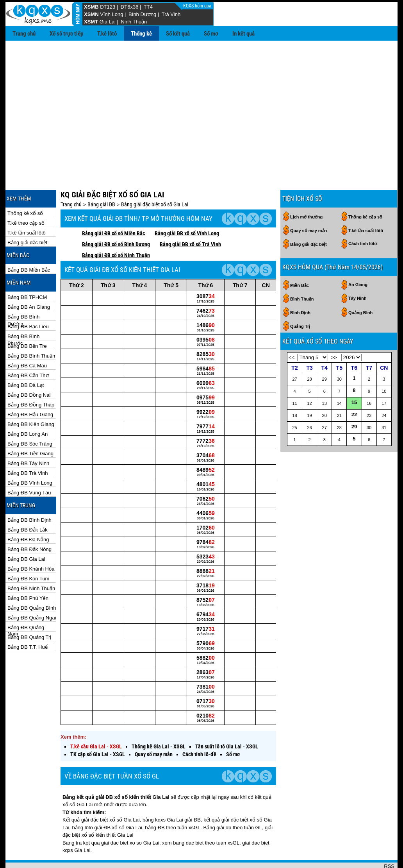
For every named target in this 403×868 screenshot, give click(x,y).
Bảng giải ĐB (101, 179)
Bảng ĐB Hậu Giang (30, 389)
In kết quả (243, 34)
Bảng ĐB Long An (28, 409)
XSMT (91, 22)
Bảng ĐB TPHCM (27, 272)
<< (292, 332)
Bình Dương (142, 14)
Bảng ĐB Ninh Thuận (31, 563)
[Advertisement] (201, 99)
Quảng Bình (360, 287)
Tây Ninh (357, 273)
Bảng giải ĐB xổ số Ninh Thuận (116, 230)
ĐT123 (108, 7)
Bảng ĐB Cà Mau (27, 340)
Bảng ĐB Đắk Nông (29, 524)
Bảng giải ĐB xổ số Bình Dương (116, 219)
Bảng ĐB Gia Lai (26, 534)
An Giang (358, 259)
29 (354, 401)
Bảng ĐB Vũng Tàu (29, 467)
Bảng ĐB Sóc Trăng (30, 418)
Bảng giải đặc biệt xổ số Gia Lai (155, 179)
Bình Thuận (302, 274)
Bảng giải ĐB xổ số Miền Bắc (113, 208)
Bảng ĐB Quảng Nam (26, 602)
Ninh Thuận (134, 22)
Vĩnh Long (111, 14)
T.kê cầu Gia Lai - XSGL (96, 721)
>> (334, 332)
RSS (389, 841)
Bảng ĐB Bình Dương (23, 292)
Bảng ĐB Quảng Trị (29, 612)
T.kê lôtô (107, 34)
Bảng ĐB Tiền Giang (30, 428)
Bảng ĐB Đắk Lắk (28, 504)
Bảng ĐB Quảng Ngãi (32, 592)
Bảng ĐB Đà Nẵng (28, 514)
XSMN (91, 14)
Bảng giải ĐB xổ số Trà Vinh (190, 219)
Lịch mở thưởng (306, 191)
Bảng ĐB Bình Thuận (31, 330)
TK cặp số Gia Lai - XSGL (98, 729)
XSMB (91, 7)
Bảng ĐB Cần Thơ (28, 350)
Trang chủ (24, 34)
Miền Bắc (300, 260)
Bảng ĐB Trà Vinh (28, 448)
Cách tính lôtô (363, 218)
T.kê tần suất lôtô (27, 207)
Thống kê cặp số (365, 191)
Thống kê (141, 34)
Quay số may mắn (154, 729)
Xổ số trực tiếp (66, 34)
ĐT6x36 (130, 7)
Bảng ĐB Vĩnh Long (30, 457)
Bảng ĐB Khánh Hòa (31, 543)
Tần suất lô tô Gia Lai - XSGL (227, 721)
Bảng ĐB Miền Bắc (29, 244)
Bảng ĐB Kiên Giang (31, 399)
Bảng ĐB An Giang (29, 282)
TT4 (148, 7)
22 (354, 389)
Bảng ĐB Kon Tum (28, 553)
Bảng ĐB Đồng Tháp (31, 379)
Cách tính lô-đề (199, 729)
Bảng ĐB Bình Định (29, 495)
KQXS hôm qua (198, 6)
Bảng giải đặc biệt (27, 217)
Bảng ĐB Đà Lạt (26, 360)
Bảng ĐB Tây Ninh (28, 438)
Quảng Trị (300, 301)
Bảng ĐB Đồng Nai (29, 370)
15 (354, 377)
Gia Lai (108, 22)
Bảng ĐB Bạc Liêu (28, 301)
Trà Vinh (171, 14)
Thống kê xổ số (25, 188)
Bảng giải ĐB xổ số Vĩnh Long (187, 208)
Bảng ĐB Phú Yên (28, 573)
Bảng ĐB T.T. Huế (28, 622)
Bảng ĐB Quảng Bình (32, 583)
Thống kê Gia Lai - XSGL (159, 721)
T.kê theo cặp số (26, 198)
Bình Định (300, 287)
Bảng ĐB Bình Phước (23, 311)
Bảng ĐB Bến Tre (27, 321)
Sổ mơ (211, 34)
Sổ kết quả (178, 34)
